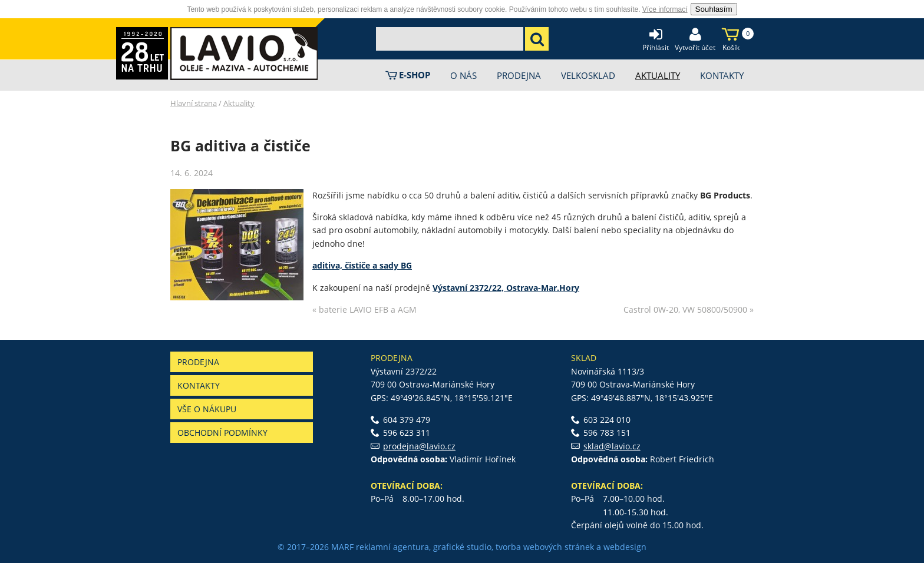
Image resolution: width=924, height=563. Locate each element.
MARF (342, 547)
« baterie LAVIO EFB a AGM (364, 309)
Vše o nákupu (207, 409)
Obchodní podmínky (222, 433)
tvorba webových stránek (545, 547)
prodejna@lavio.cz (419, 446)
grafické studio (462, 547)
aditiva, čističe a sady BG (362, 265)
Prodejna (198, 362)
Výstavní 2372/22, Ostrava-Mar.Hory (506, 288)
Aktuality (239, 103)
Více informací (665, 9)
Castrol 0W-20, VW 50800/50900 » (689, 309)
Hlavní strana (194, 103)
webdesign (625, 547)
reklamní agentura (392, 547)
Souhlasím (714, 9)
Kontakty (199, 385)
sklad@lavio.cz (612, 446)
